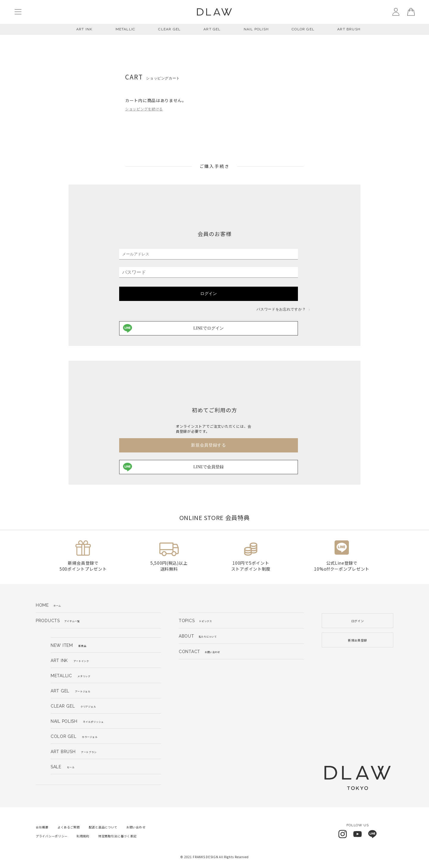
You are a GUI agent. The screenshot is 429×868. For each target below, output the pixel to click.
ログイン (209, 294)
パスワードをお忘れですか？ (283, 309)
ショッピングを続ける (144, 109)
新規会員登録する (209, 445)
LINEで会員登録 (173, 467)
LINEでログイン (173, 328)
